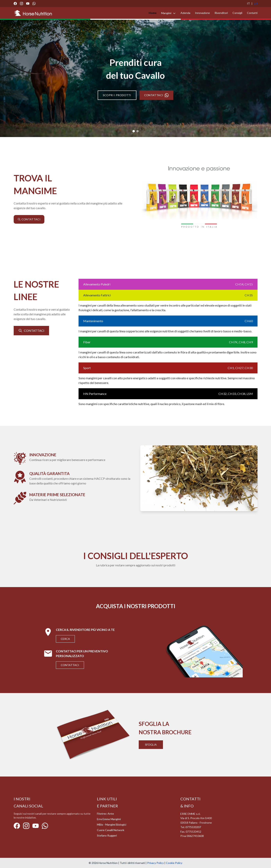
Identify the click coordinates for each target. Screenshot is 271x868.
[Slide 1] (134, 131)
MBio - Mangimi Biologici (112, 825)
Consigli (237, 13)
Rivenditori (221, 13)
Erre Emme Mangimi (109, 819)
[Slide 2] (138, 131)
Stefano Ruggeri (107, 835)
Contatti (252, 13)
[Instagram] (21, 4)
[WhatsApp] (34, 4)
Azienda (185, 13)
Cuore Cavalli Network (111, 830)
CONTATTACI (157, 95)
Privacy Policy (155, 863)
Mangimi (169, 13)
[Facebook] (15, 4)
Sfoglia (151, 745)
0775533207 (193, 827)
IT (248, 3)
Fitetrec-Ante (105, 814)
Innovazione (202, 13)
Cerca (65, 639)
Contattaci (70, 665)
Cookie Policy (174, 863)
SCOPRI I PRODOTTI (117, 95)
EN (256, 3)
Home (153, 13)
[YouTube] (28, 4)
